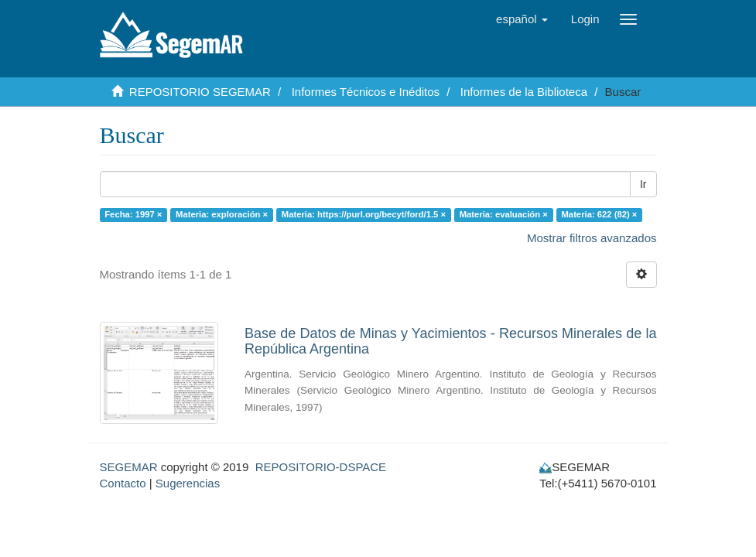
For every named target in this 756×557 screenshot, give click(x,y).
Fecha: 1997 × (133, 214)
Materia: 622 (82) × (600, 214)
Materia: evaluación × (504, 214)
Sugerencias (188, 483)
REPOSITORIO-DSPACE (321, 467)
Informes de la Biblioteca (524, 92)
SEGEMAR (129, 467)
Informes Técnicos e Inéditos (366, 92)
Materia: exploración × (222, 214)
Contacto (123, 483)
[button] (522, 19)
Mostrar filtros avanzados (592, 238)
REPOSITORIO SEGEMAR (200, 92)
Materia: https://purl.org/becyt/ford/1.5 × (364, 214)
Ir (643, 184)
